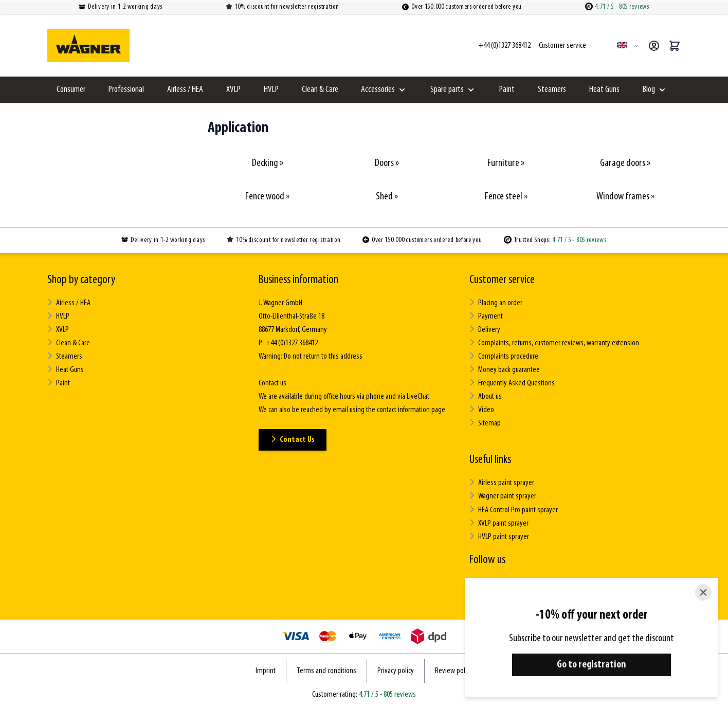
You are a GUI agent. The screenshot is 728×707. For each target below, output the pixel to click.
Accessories (378, 90)
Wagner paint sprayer (503, 496)
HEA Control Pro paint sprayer (514, 509)
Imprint (266, 671)
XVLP (233, 90)
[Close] (703, 592)
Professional (126, 90)
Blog (649, 90)
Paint (507, 90)
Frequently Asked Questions (512, 383)
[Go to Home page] (88, 46)
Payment (486, 316)
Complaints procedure (504, 356)
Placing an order (496, 303)
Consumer (71, 90)
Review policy (454, 671)
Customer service (502, 280)
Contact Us (293, 440)
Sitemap (485, 423)
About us (486, 396)
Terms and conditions (326, 671)
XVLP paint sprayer (499, 523)
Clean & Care (320, 90)
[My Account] (654, 46)
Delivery (485, 330)
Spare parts (447, 90)
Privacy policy (396, 671)
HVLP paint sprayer (499, 536)
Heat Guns (604, 90)
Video (482, 410)
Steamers (552, 90)
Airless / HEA (185, 90)
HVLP (271, 90)
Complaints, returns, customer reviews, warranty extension (554, 343)
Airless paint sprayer (502, 483)
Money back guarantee (505, 370)
